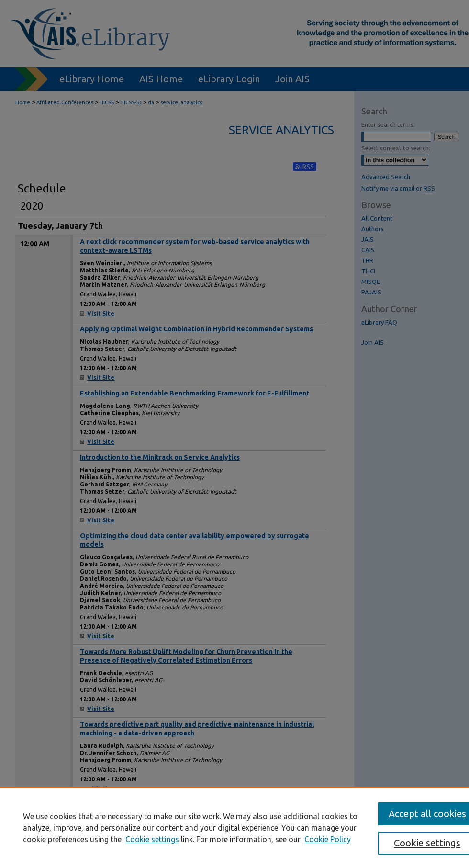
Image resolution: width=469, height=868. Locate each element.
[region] (234, 827)
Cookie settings (152, 839)
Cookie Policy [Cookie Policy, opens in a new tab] (328, 839)
